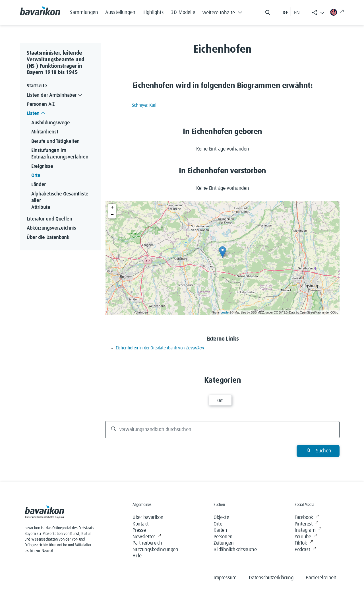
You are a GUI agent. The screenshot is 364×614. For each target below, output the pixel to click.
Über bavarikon (148, 518)
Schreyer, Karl (144, 105)
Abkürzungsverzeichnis (51, 228)
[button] (224, 11)
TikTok (304, 543)
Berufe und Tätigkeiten (55, 141)
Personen (223, 537)
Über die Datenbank (48, 238)
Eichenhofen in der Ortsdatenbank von (160, 348)
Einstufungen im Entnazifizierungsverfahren (60, 154)
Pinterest (307, 524)
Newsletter (147, 537)
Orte (36, 176)
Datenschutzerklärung (271, 578)
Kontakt (140, 524)
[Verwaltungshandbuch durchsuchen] (223, 430)
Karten (220, 530)
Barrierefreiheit (321, 578)
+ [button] (112, 207)
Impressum (225, 578)
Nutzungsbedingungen (155, 550)
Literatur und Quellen (49, 219)
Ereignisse (42, 166)
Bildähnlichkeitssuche (235, 550)
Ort (220, 401)
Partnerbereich (147, 543)
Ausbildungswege (51, 123)
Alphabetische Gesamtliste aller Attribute (61, 201)
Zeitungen (224, 543)
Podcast (305, 550)
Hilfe (137, 556)
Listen (37, 114)
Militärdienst (45, 132)
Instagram (308, 530)
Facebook (307, 518)
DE (285, 13)
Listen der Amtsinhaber (55, 95)
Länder (39, 185)
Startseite (37, 86)
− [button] (112, 215)
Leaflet (225, 312)
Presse (139, 530)
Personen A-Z (41, 104)
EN (297, 13)
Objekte (221, 518)
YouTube (306, 537)
